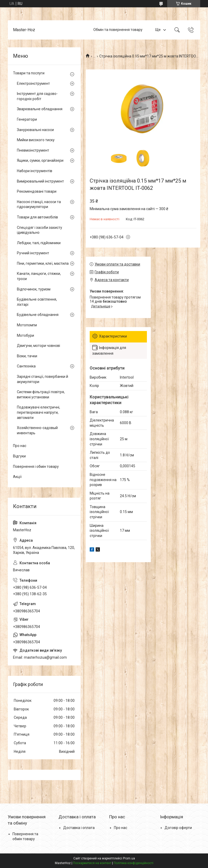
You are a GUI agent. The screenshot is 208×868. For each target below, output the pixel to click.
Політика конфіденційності (134, 863)
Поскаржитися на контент (92, 863)
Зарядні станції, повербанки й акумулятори (43, 379)
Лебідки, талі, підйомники (39, 243)
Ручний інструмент (33, 253)
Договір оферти (178, 828)
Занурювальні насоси (35, 130)
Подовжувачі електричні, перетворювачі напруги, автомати (38, 412)
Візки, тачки (27, 356)
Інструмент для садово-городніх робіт (37, 96)
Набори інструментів (35, 171)
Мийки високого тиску (36, 140)
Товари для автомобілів (37, 217)
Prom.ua (129, 858)
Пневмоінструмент (33, 150)
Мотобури (25, 335)
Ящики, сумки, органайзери (40, 160)
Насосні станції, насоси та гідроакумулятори (39, 204)
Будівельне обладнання (38, 315)
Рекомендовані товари (37, 191)
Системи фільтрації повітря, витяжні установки (41, 394)
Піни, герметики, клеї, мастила (43, 263)
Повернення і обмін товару (36, 467)
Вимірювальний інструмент (40, 181)
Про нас (20, 446)
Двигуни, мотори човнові (38, 346)
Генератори (27, 119)
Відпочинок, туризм (34, 289)
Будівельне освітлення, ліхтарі (37, 302)
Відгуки (19, 456)
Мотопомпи (27, 325)
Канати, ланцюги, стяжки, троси (39, 276)
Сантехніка (26, 366)
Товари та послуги (29, 73)
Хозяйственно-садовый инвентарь (37, 430)
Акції (17, 477)
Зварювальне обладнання (40, 109)
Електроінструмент (33, 83)
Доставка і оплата (79, 828)
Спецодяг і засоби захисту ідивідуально (40, 230)
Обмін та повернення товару (118, 30)
